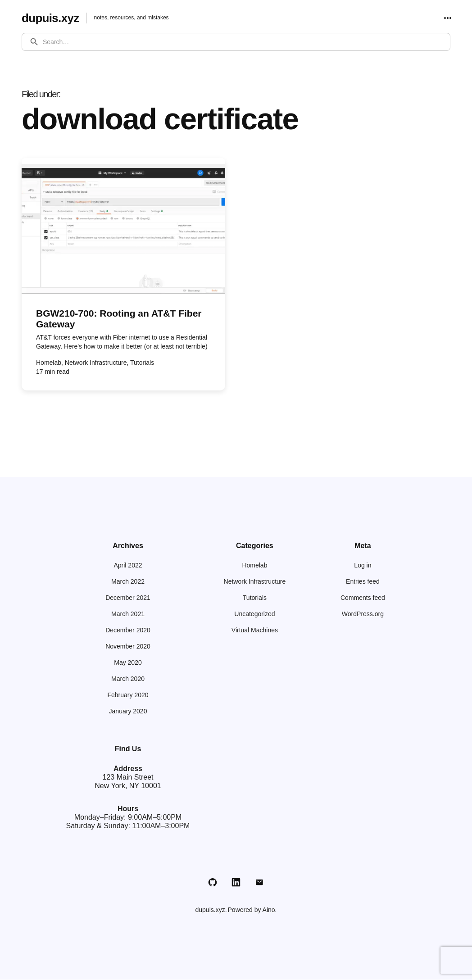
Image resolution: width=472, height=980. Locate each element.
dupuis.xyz (53, 18)
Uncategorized (254, 614)
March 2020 (128, 679)
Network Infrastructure (255, 582)
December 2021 (128, 598)
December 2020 (128, 631)
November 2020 (128, 647)
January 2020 (128, 712)
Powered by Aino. (252, 910)
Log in (363, 566)
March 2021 (128, 614)
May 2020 (128, 663)
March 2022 (128, 582)
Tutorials (255, 598)
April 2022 (128, 566)
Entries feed (363, 582)
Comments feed (363, 598)
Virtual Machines (255, 631)
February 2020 (128, 695)
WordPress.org (363, 614)
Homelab (254, 566)
